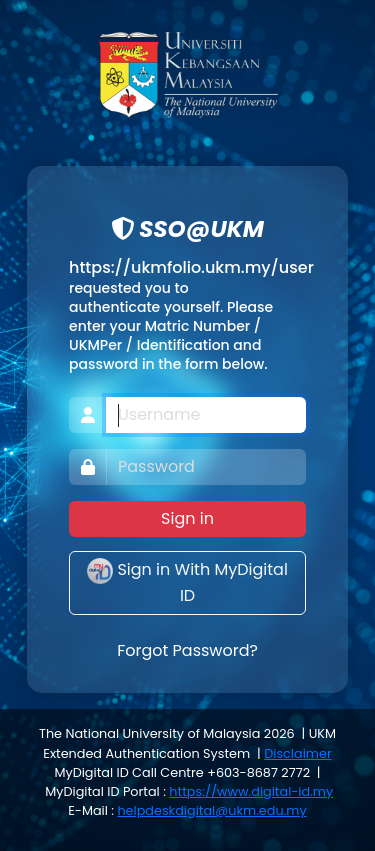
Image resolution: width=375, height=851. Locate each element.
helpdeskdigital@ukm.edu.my (211, 810)
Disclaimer (297, 753)
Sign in (187, 518)
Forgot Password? (187, 650)
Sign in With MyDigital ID (187, 582)
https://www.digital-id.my (251, 791)
